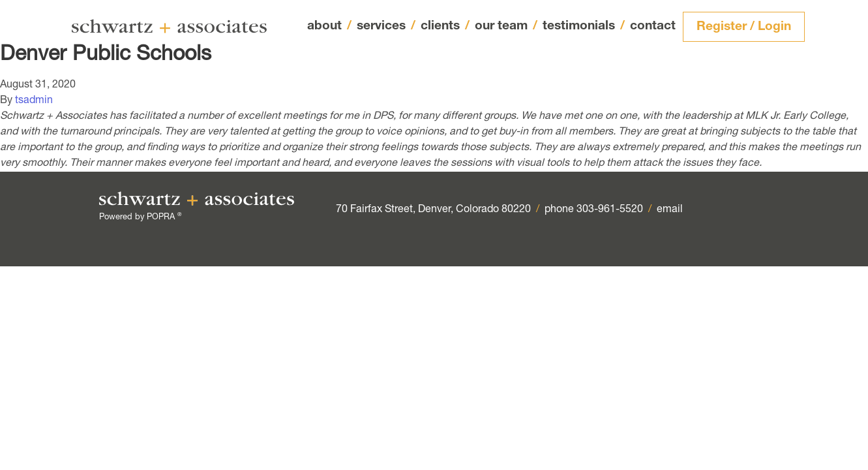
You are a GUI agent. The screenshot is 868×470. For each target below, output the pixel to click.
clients (445, 26)
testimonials (584, 26)
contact (653, 26)
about (329, 26)
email (670, 210)
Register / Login (744, 27)
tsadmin (34, 101)
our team (506, 27)
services (386, 27)
